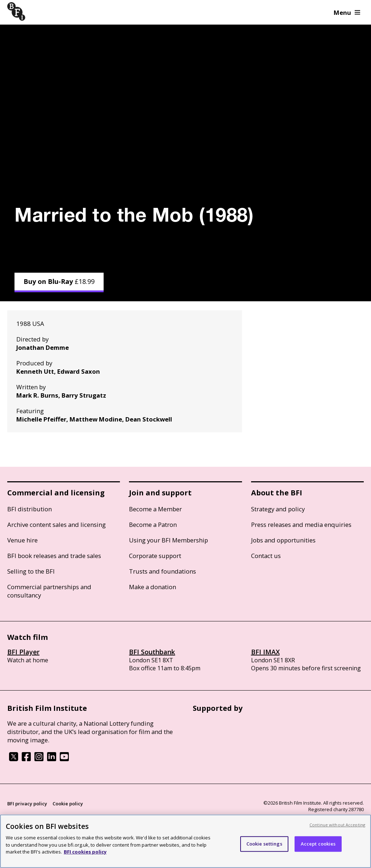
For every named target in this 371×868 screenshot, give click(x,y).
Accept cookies (318, 844)
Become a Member (155, 509)
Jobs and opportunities (283, 540)
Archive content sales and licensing (57, 525)
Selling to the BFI (31, 571)
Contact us (266, 556)
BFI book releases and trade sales (54, 556)
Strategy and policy (278, 509)
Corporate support (155, 556)
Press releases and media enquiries (301, 525)
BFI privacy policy (27, 804)
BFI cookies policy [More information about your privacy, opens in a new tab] (85, 852)
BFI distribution (30, 509)
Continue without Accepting (337, 825)
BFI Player (23, 652)
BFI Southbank (152, 652)
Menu (347, 12)
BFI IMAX (265, 652)
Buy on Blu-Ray (59, 281)
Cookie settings (264, 844)
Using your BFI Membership (168, 540)
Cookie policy (68, 804)
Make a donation (153, 587)
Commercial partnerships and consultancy (49, 591)
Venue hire (22, 540)
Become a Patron (153, 525)
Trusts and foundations (162, 571)
